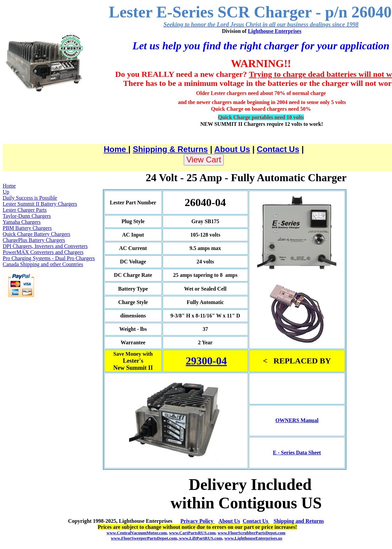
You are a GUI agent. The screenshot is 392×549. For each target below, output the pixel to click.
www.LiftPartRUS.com (200, 538)
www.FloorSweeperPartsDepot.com (144, 538)
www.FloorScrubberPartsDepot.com (251, 533)
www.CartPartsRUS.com (192, 533)
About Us (232, 149)
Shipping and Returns (299, 521)
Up (6, 192)
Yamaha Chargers (22, 222)
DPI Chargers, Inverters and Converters (45, 246)
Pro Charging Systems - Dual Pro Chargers (49, 258)
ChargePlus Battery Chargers (34, 240)
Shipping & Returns (170, 149)
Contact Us (278, 149)
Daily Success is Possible (30, 198)
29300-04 (206, 361)
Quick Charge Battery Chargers (37, 234)
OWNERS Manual (297, 420)
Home (116, 149)
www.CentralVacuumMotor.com (137, 533)
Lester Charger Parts (25, 210)
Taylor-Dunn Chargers (27, 216)
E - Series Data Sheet (297, 453)
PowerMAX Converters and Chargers (43, 252)
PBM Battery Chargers (27, 228)
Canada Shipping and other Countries (43, 264)
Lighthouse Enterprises (275, 31)
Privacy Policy (198, 521)
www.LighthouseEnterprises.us (253, 538)
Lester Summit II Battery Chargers (40, 204)
